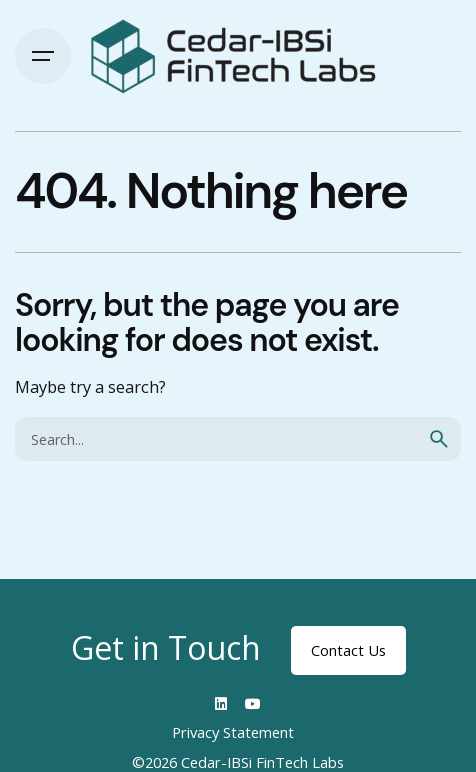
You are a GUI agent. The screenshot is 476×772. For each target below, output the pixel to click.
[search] (439, 439)
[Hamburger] (43, 56)
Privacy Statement (233, 732)
